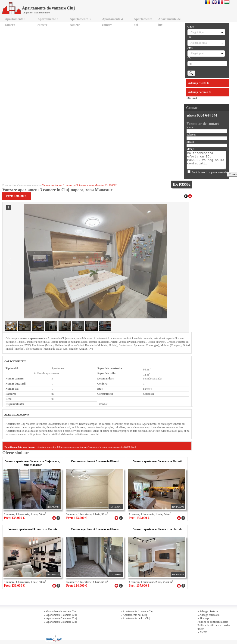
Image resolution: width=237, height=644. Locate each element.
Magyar (227, 2)
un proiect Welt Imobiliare (36, 12)
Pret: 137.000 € (139, 586)
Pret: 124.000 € (77, 586)
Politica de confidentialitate (213, 622)
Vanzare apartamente (29, 185)
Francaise (220, 2)
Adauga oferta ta (199, 83)
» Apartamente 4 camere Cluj (137, 611)
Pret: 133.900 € (14, 518)
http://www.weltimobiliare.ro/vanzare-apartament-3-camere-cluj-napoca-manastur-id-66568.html (86, 447)
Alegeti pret (197, 53)
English (214, 2)
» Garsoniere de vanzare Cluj (60, 611)
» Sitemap (203, 618)
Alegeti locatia (199, 43)
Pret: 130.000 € (139, 518)
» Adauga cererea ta (208, 615)
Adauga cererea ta (200, 92)
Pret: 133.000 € (14, 586)
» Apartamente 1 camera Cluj (61, 615)
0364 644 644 (207, 115)
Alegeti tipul (197, 32)
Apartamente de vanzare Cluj (39, 8)
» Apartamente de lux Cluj (136, 618)
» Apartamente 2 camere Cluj (61, 618)
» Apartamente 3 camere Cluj (61, 622)
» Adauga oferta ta (208, 611)
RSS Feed (192, 98)
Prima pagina (9, 185)
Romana (208, 2)
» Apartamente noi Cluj (134, 615)
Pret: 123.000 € (77, 518)
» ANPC (202, 632)
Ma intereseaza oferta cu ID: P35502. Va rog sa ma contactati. (206, 160)
